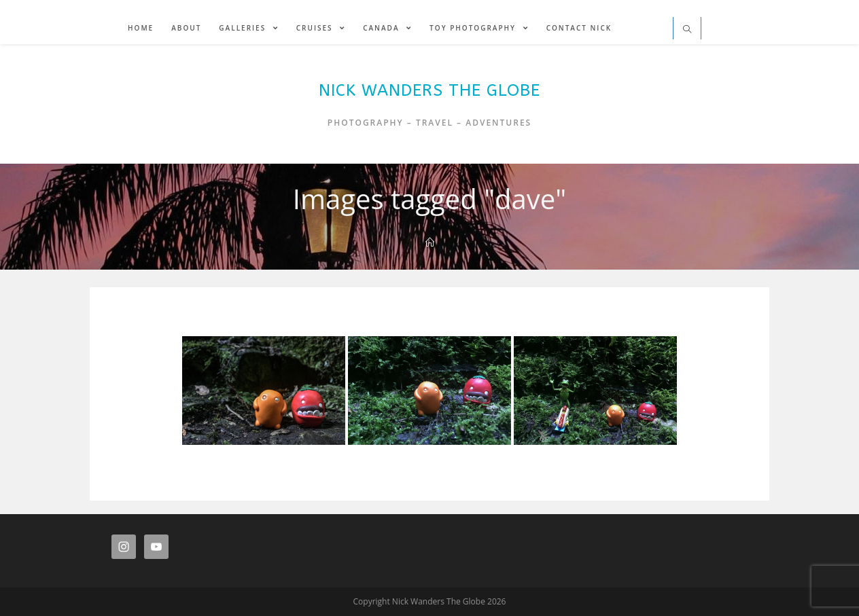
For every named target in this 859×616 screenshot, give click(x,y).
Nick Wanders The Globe (429, 90)
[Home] (430, 242)
